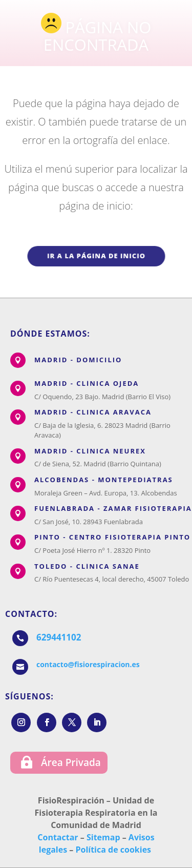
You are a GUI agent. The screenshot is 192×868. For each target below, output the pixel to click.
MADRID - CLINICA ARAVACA (93, 412)
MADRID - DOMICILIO (78, 360)
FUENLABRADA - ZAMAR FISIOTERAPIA (113, 508)
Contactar (58, 837)
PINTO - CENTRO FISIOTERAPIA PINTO (112, 537)
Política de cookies (113, 850)
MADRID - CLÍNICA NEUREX (90, 451)
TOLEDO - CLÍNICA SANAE (87, 566)
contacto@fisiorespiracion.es (88, 664)
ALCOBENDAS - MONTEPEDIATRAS (104, 480)
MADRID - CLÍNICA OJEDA (87, 383)
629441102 (59, 637)
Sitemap (103, 837)
